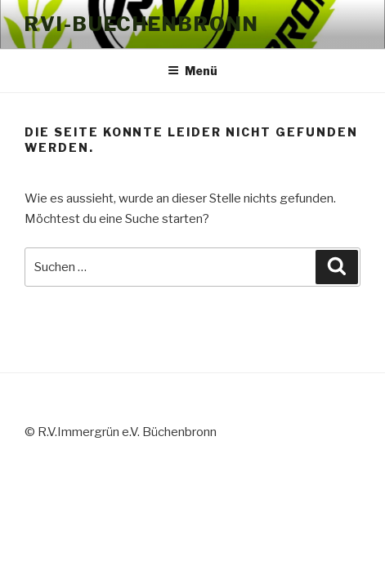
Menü (192, 71)
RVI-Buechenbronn (142, 24)
